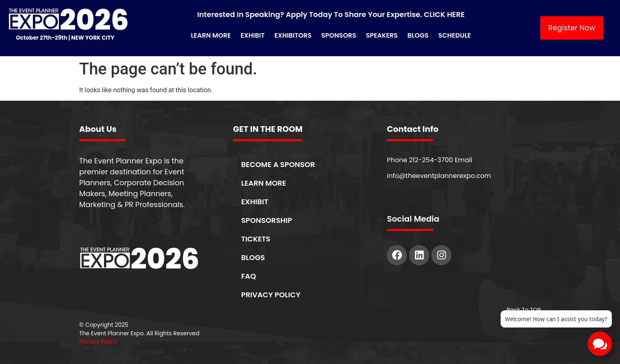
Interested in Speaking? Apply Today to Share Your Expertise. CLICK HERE (331, 14)
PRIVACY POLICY (271, 295)
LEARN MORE (263, 183)
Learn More (211, 35)
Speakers (382, 35)
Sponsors (339, 35)
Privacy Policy (99, 342)
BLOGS (253, 257)
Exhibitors (293, 35)
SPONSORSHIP (266, 220)
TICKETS (256, 239)
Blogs (418, 35)
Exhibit (252, 35)
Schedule (455, 35)
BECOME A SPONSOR (278, 164)
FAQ (248, 276)
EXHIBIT (255, 202)
